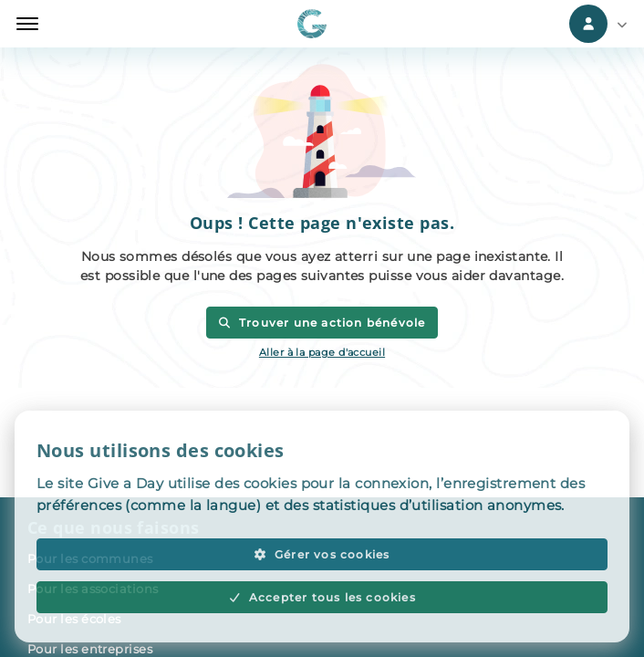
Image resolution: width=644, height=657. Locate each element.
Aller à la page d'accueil (322, 352)
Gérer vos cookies (322, 554)
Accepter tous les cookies (322, 597)
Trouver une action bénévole (322, 323)
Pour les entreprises (90, 649)
